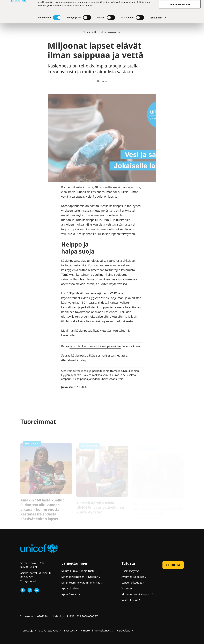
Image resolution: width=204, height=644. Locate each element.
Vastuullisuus (130, 600)
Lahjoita (173, 565)
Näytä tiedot (156, 40)
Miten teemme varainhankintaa (81, 583)
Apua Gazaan (69, 594)
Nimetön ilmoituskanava (96, 630)
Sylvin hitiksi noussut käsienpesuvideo (95, 346)
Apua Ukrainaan (71, 588)
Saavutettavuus (49, 630)
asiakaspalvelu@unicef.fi (36, 573)
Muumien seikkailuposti (136, 594)
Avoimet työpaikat (133, 577)
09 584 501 (27, 577)
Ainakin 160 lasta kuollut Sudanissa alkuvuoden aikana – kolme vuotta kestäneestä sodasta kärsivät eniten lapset (42, 513)
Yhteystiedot (28, 581)
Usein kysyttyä (130, 571)
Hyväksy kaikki (180, 8)
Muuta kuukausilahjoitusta (78, 571)
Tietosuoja (27, 630)
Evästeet (69, 630)
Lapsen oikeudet (132, 583)
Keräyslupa (124, 630)
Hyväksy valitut (180, 17)
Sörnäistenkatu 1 (31, 563)
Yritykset (127, 588)
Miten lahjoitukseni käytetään (80, 577)
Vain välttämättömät (180, 27)
